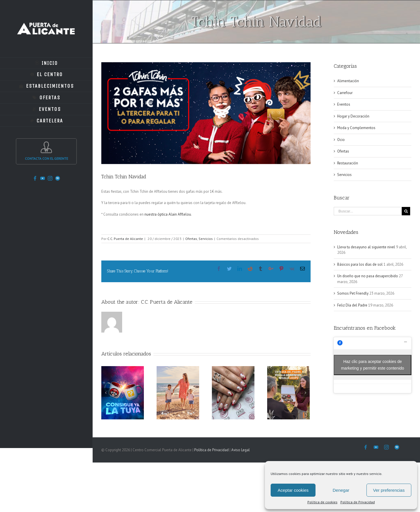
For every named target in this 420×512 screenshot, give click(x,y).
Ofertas (191, 239)
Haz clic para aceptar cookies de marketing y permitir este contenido (373, 365)
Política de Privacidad (358, 502)
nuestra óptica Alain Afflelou (168, 214)
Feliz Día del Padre (352, 305)
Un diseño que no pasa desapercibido (368, 276)
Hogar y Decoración (353, 116)
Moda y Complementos (356, 128)
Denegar (341, 490)
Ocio (341, 140)
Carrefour (345, 93)
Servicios (206, 239)
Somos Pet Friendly (353, 293)
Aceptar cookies (293, 490)
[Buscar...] (368, 211)
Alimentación (348, 81)
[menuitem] (46, 63)
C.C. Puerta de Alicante (125, 239)
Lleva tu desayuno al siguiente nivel (366, 247)
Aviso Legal (241, 450)
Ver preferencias (389, 490)
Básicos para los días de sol (360, 264)
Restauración (348, 163)
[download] (206, 113)
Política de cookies (322, 502)
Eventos (344, 104)
